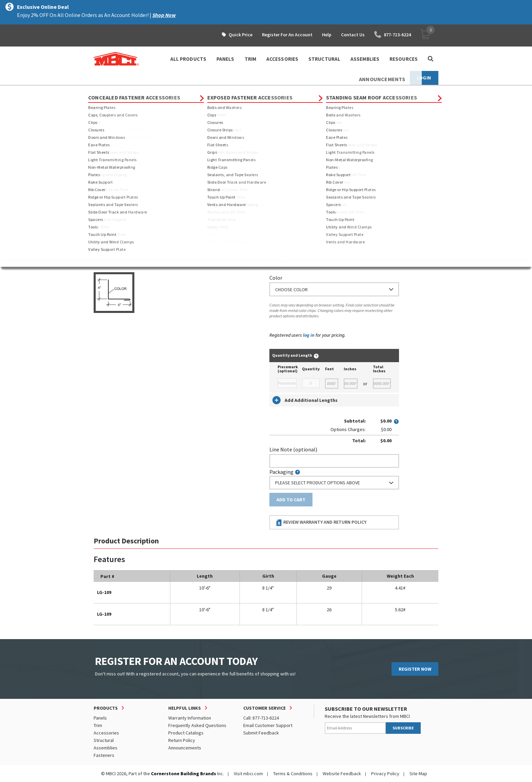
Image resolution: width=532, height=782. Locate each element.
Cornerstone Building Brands (184, 774)
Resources (404, 59)
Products (123, 92)
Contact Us (353, 35)
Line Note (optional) (293, 449)
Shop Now (164, 15)
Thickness (281, 248)
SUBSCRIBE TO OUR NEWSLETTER (366, 709)
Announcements (185, 748)
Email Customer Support (268, 725)
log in (309, 335)
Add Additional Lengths (305, 400)
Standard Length (289, 153)
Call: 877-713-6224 (261, 718)
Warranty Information (190, 718)
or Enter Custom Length (298, 191)
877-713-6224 (393, 35)
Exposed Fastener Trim (184, 92)
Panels (100, 718)
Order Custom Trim (296, 140)
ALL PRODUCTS (188, 59)
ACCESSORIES (282, 59)
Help (327, 35)
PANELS (225, 59)
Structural (104, 740)
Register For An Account (287, 35)
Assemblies (106, 748)
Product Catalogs (186, 733)
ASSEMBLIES (365, 59)
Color (276, 278)
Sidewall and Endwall (238, 92)
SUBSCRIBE (403, 728)
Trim (146, 92)
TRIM (250, 59)
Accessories (106, 733)
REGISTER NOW (415, 669)
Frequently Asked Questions (197, 725)
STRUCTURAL (324, 59)
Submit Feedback (261, 733)
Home (100, 92)
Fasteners (104, 755)
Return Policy (182, 740)
